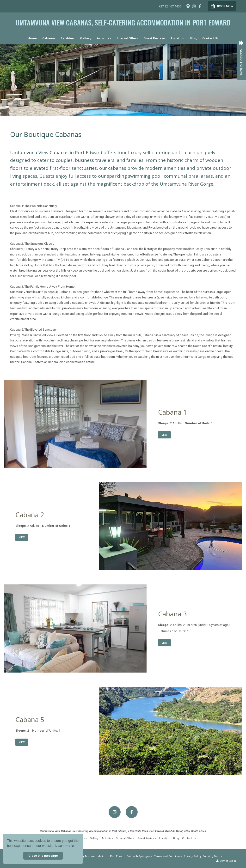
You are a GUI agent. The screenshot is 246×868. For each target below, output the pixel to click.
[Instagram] (194, 6)
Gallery (86, 38)
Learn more (65, 846)
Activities (104, 38)
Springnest (146, 856)
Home (32, 38)
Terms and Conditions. (168, 856)
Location (178, 38)
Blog (193, 38)
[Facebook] (200, 6)
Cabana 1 (172, 412)
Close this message (43, 856)
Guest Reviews (154, 38)
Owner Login (226, 861)
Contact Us (210, 38)
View (164, 435)
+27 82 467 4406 (170, 6)
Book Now (222, 6)
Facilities (68, 38)
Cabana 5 (30, 719)
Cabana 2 (30, 515)
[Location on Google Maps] (188, 6)
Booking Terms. (213, 856)
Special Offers (127, 38)
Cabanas (49, 38)
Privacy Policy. (193, 856)
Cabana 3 (172, 614)
